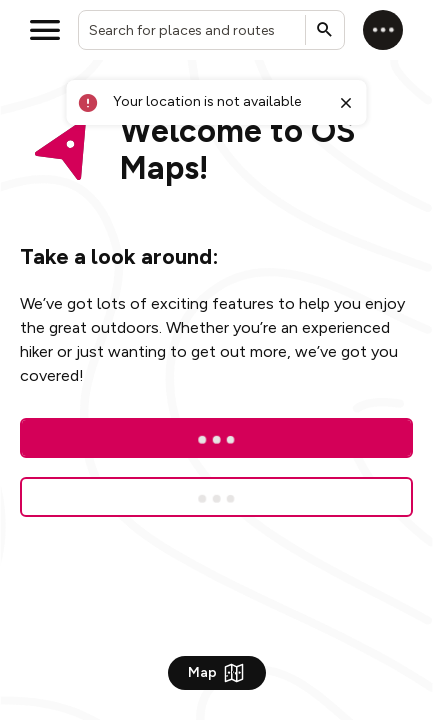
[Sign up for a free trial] (216, 497)
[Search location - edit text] (211, 30)
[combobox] (211, 30)
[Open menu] (45, 30)
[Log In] (216, 438)
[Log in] (383, 30)
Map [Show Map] (217, 673)
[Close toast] (345, 103)
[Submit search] (325, 30)
